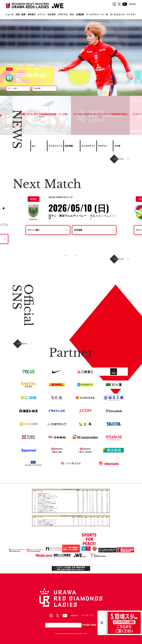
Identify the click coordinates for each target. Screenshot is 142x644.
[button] (66, 255)
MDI (72, 14)
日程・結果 (21, 14)
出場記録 (80, 14)
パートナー (131, 14)
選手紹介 (32, 14)
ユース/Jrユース (117, 14)
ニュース (9, 14)
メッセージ (87, 615)
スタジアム (63, 14)
